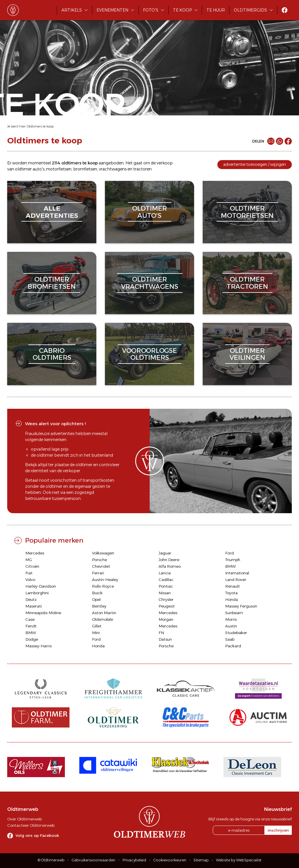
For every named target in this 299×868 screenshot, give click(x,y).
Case (30, 619)
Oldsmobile (103, 619)
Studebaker (236, 633)
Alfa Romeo (170, 566)
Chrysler (166, 599)
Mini (96, 633)
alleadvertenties (52, 212)
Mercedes (35, 553)
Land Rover (236, 580)
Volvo (30, 580)
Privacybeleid (134, 860)
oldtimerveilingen (247, 354)
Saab (230, 639)
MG (29, 560)
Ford (230, 553)
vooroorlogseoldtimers (149, 354)
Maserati (34, 606)
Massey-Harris (38, 646)
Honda (232, 599)
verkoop (165, 163)
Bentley (99, 606)
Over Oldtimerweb (25, 819)
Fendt (31, 626)
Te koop (182, 10)
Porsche (99, 560)
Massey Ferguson (241, 606)
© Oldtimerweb (51, 860)
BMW (231, 566)
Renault (233, 586)
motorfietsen (59, 169)
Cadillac (166, 580)
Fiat (29, 573)
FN (161, 633)
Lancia (165, 573)
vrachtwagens (113, 169)
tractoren (142, 169)
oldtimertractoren (247, 283)
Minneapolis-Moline (43, 613)
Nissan (165, 593)
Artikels (72, 10)
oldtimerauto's (149, 212)
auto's (38, 169)
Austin (231, 626)
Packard (233, 646)
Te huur (216, 10)
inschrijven (278, 830)
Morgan (166, 619)
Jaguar (165, 553)
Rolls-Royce (103, 586)
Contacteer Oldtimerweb (31, 825)
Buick (97, 593)
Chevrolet (101, 566)
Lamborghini (37, 593)
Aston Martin (104, 613)
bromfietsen (85, 169)
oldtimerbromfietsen (52, 283)
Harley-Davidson (41, 586)
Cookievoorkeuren (170, 860)
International (237, 573)
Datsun (165, 639)
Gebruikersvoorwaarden (94, 860)
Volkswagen (103, 553)
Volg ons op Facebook (37, 835)
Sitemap (201, 860)
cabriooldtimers (52, 354)
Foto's (151, 10)
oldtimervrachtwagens (150, 283)
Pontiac (166, 586)
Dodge (32, 639)
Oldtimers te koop (40, 126)
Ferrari (98, 573)
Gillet (97, 626)
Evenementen (112, 10)
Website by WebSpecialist (239, 860)
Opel (96, 599)
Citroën (32, 566)
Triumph (233, 560)
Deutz (31, 599)
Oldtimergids (250, 10)
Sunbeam (234, 613)
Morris (231, 619)
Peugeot (167, 606)
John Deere (169, 560)
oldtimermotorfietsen (247, 212)
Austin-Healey (105, 580)
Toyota (231, 593)
